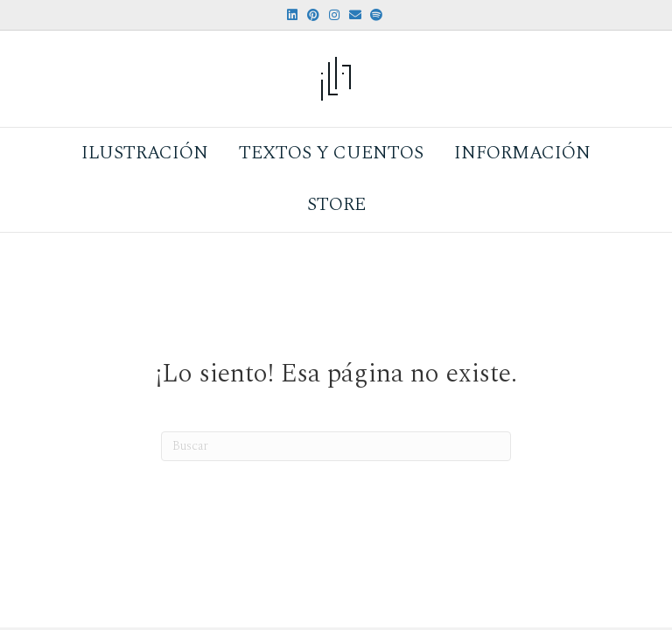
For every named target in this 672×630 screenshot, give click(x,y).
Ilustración (145, 153)
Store (336, 205)
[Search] (336, 446)
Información (522, 153)
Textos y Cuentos (331, 153)
